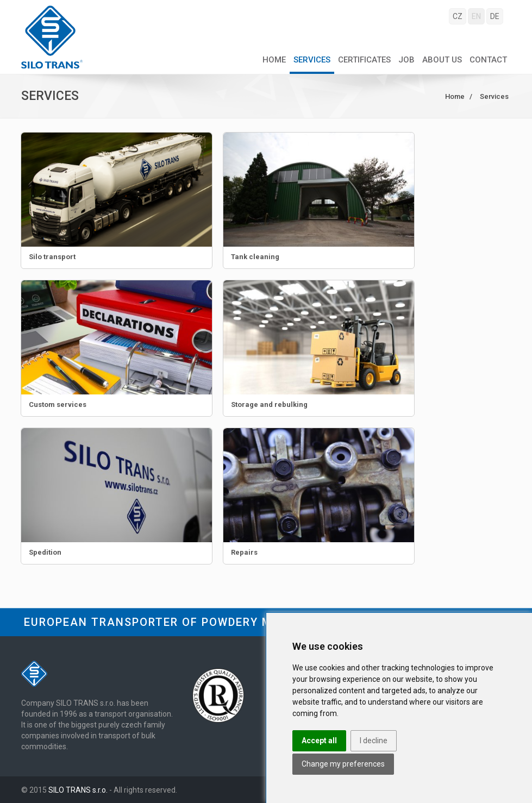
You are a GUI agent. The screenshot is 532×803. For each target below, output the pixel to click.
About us (442, 60)
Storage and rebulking (269, 404)
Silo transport (52, 257)
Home (274, 60)
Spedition (45, 552)
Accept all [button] (319, 741)
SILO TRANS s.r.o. (78, 790)
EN (476, 16)
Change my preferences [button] (343, 764)
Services (312, 60)
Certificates (364, 60)
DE (495, 16)
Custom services (58, 404)
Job (406, 60)
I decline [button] (374, 741)
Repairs (244, 552)
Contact (488, 60)
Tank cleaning (255, 257)
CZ (458, 16)
